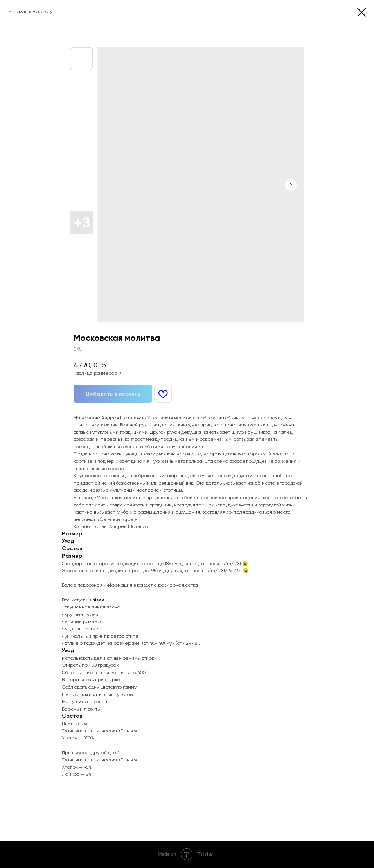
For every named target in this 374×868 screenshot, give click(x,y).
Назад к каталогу (33, 11)
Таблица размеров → (98, 373)
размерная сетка (178, 585)
